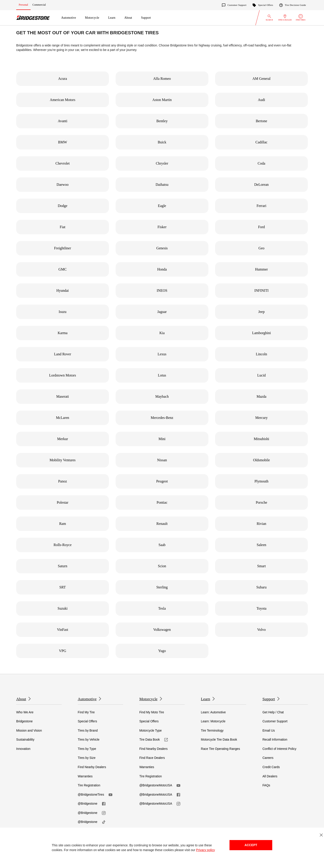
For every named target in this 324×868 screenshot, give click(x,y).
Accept (251, 845)
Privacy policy (205, 850)
